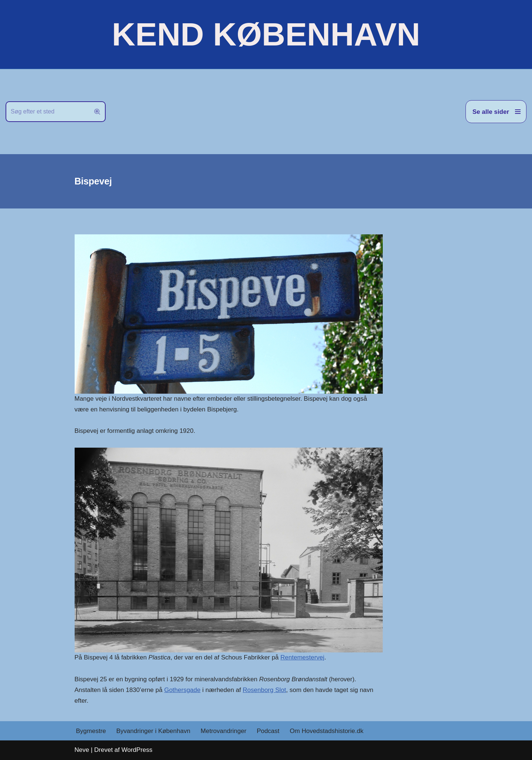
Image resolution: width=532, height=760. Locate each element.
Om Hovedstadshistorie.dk (326, 731)
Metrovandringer (224, 731)
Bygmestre (91, 731)
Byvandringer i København (153, 731)
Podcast (268, 731)
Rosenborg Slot (264, 690)
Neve (82, 750)
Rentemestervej (302, 657)
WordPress (137, 750)
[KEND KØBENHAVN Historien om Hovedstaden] (266, 34)
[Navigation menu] (496, 112)
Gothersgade (182, 690)
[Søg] (47, 112)
